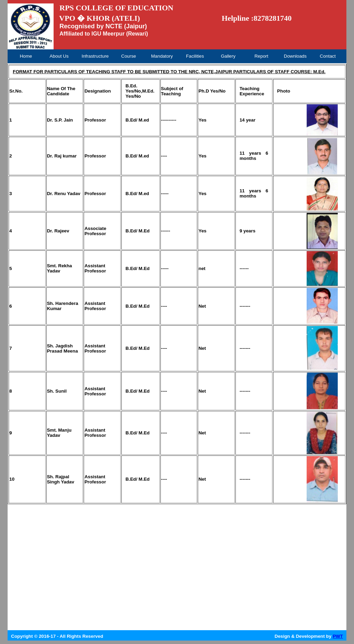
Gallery (228, 56)
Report (261, 56)
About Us (59, 56)
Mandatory (162, 56)
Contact (328, 56)
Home (26, 56)
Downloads (295, 56)
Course (129, 56)
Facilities (195, 56)
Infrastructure (95, 56)
